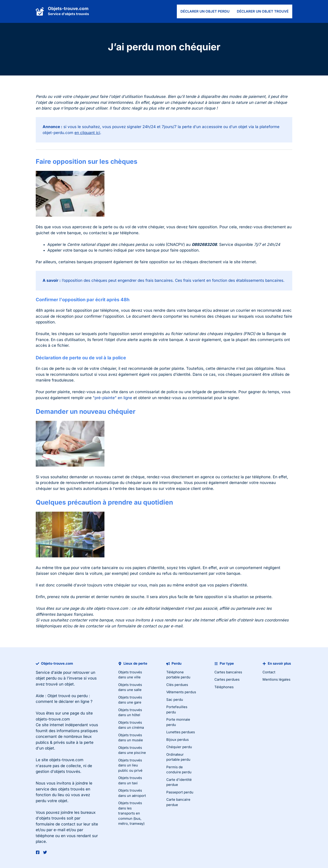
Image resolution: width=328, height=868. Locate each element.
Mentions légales (276, 679)
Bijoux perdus (178, 740)
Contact (269, 672)
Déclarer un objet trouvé (263, 11)
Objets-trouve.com (68, 9)
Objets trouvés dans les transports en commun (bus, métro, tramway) (131, 813)
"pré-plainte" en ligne (112, 398)
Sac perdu (175, 700)
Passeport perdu (180, 792)
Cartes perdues (227, 679)
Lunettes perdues (181, 732)
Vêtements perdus (181, 692)
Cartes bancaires (228, 672)
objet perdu (46, 678)
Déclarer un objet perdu (205, 11)
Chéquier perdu (179, 747)
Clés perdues (177, 685)
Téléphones (224, 687)
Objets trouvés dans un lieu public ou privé (130, 765)
